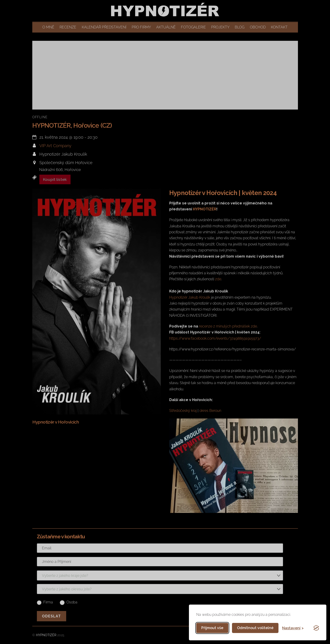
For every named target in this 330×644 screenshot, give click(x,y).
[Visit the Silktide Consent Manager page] (316, 628)
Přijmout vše (212, 628)
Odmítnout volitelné (255, 628)
